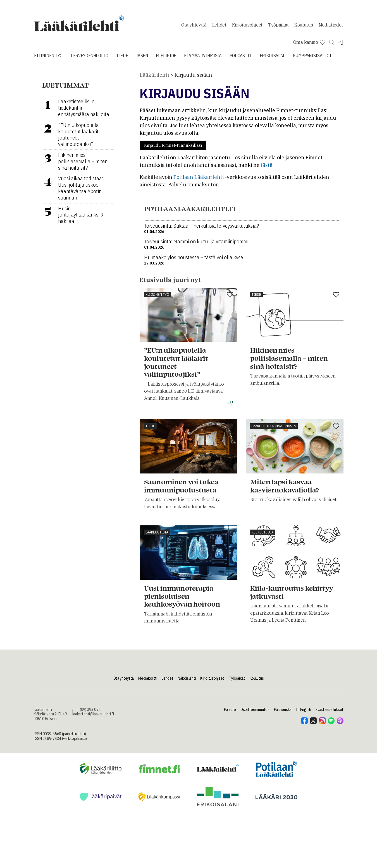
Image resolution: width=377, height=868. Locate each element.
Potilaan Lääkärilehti (199, 180)
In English (304, 712)
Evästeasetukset (330, 712)
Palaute (230, 712)
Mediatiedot (331, 26)
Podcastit (241, 59)
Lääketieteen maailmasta (274, 429)
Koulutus (304, 26)
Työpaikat (278, 26)
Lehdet (219, 26)
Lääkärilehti (154, 78)
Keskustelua (263, 535)
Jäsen (142, 59)
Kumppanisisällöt (312, 59)
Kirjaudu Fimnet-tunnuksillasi (173, 148)
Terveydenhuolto (89, 59)
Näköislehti (187, 681)
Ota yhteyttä (194, 26)
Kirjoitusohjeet (247, 26)
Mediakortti (148, 681)
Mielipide (166, 59)
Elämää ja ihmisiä (203, 59)
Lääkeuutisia (157, 535)
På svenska (283, 712)
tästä (267, 168)
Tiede (122, 59)
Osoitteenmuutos (255, 712)
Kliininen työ (48, 59)
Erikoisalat (272, 59)
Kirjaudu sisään (193, 78)
